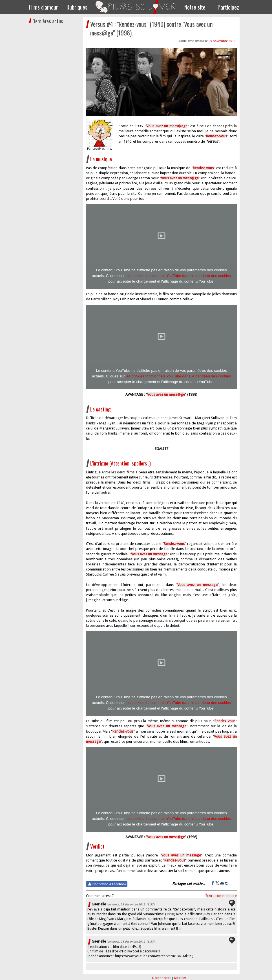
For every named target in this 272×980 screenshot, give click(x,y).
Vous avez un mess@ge (166, 394)
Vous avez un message (167, 726)
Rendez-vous (225, 721)
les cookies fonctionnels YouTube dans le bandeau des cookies (178, 276)
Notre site (195, 7)
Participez (228, 7)
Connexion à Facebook (107, 884)
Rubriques (77, 7)
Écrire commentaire (221, 896)
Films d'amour (44, 7)
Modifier (180, 978)
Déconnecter (162, 978)
